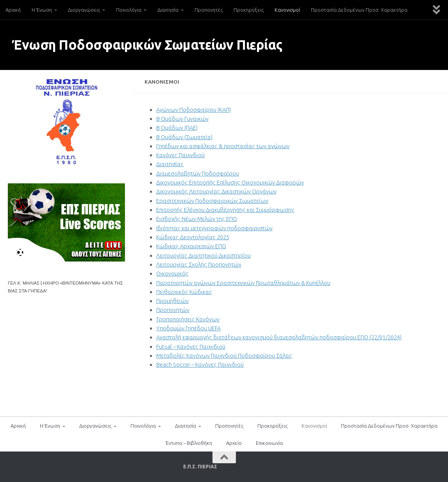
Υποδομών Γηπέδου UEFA (188, 328)
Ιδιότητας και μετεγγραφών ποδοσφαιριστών (214, 228)
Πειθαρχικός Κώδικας (184, 292)
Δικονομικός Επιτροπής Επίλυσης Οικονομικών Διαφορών (230, 182)
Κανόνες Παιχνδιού (180, 155)
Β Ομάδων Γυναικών (182, 119)
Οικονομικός (172, 273)
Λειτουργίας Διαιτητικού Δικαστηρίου (203, 255)
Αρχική (13, 10)
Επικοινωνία (269, 443)
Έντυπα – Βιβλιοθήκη (189, 443)
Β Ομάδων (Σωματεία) (184, 137)
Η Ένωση (42, 10)
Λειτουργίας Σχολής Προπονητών (199, 264)
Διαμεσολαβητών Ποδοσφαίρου (198, 173)
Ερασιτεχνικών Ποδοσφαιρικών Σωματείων (212, 201)
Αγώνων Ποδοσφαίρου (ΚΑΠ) (194, 110)
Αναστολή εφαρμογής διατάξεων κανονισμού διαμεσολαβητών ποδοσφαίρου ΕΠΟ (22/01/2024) (279, 337)
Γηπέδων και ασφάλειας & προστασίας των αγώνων (223, 146)
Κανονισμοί (287, 10)
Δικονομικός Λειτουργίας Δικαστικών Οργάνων (216, 191)
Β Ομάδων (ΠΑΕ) (177, 128)
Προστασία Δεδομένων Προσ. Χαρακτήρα (359, 10)
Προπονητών (173, 310)
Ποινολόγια (129, 10)
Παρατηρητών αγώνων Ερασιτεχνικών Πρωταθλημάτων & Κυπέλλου (243, 283)
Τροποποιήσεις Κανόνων (188, 319)
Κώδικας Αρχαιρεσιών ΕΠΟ (191, 246)
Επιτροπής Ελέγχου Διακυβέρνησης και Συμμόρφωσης (225, 210)
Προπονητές (209, 10)
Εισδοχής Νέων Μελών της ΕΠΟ (197, 219)
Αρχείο (234, 443)
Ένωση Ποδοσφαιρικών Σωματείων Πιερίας (147, 45)
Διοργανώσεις (84, 10)
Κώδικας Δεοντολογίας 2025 (193, 237)
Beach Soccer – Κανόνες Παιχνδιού (200, 365)
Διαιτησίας (170, 164)
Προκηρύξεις (249, 10)
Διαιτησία (168, 10)
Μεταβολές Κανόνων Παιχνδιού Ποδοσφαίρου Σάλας (224, 356)
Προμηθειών (172, 301)
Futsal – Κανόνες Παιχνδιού (191, 347)
